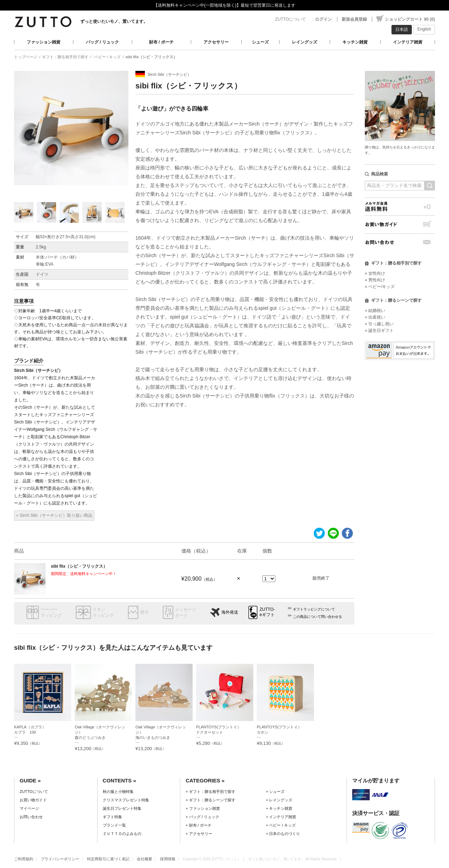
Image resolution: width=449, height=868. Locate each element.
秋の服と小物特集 (118, 792)
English (424, 29)
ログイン (323, 19)
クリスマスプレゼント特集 (126, 800)
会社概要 (145, 859)
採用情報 (168, 859)
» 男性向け (375, 280)
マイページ (29, 808)
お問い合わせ (400, 242)
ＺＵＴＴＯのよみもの (122, 834)
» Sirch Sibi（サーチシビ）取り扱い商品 (54, 515)
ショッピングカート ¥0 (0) (410, 19)
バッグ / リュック (102, 42)
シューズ (260, 42)
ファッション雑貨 (43, 42)
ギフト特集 (112, 817)
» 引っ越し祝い (379, 324)
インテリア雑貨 (408, 42)
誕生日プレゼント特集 (122, 808)
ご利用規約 (24, 859)
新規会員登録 (354, 19)
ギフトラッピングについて (314, 609)
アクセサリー (216, 42)
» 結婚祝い (375, 311)
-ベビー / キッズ (107, 57)
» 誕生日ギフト (379, 330)
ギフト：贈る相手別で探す (65, 57)
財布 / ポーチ (161, 42)
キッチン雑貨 (355, 42)
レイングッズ (304, 42)
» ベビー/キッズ (380, 287)
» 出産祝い (375, 317)
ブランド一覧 (114, 825)
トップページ (26, 57)
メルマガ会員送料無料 (400, 206)
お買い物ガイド (400, 224)
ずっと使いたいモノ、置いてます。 (114, 21)
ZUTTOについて (290, 19)
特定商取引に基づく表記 (108, 859)
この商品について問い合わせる (317, 617)
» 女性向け (375, 273)
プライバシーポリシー (60, 859)
